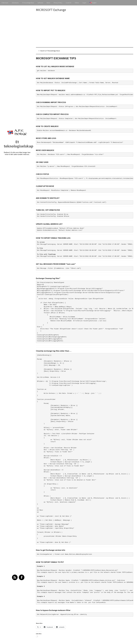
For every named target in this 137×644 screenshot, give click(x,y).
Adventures (15, 3)
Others (77, 3)
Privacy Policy (58, 3)
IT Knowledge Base (28, 3)
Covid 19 (68, 3)
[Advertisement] (86, 29)
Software (40, 3)
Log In (84, 3)
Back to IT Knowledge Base (50, 51)
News (48, 3)
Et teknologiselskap (19, 144)
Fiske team (5, 3)
